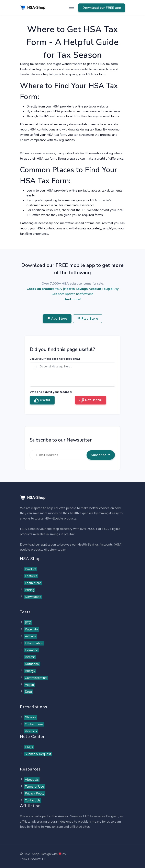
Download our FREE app (102, 8)
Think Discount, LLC (34, 859)
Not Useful (91, 400)
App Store (57, 319)
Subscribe (101, 455)
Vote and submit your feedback (51, 392)
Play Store (88, 319)
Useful (42, 400)
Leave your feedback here (55, 359)
